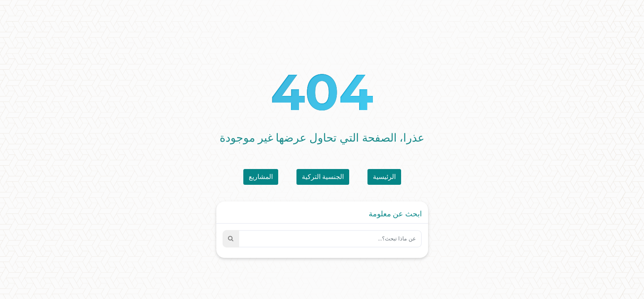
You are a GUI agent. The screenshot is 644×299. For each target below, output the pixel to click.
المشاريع (261, 177)
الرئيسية (384, 177)
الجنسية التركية (323, 177)
